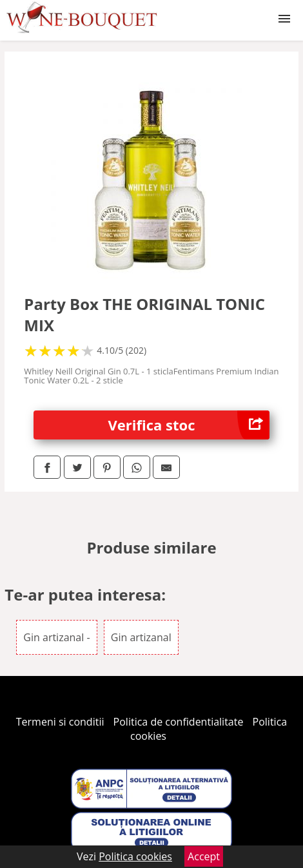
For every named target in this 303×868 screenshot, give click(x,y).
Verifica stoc (189, 425)
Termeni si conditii (60, 722)
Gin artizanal (141, 637)
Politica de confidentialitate (179, 722)
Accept (204, 856)
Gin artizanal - (56, 637)
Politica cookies (135, 856)
